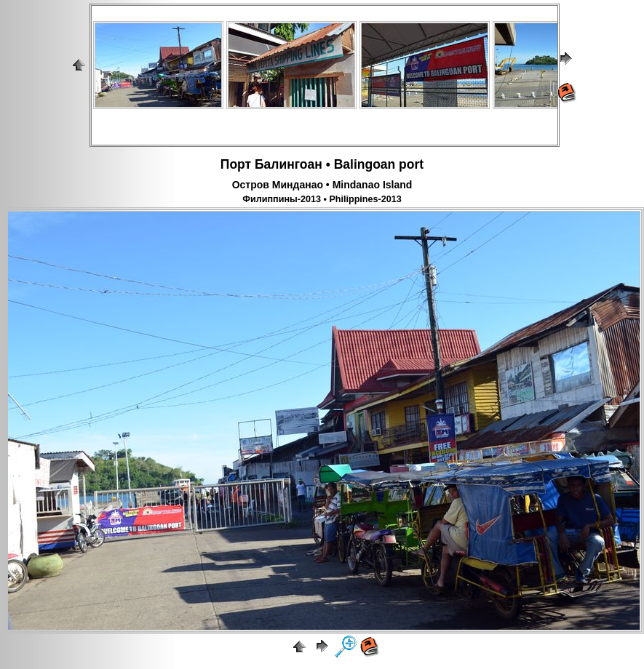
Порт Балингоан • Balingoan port (322, 164)
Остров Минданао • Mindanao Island (322, 185)
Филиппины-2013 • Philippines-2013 (322, 199)
